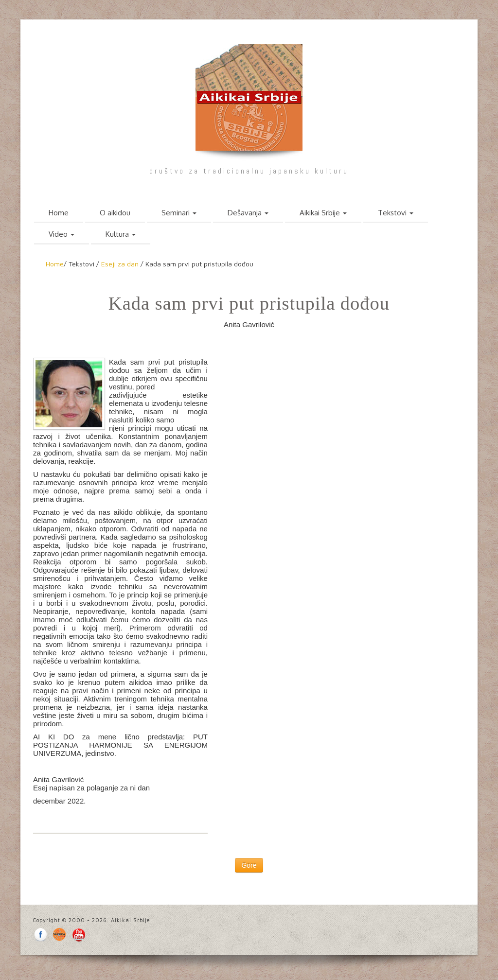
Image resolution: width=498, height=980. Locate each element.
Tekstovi (396, 213)
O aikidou (115, 213)
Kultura (121, 234)
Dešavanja (248, 213)
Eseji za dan (120, 264)
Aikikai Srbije (323, 213)
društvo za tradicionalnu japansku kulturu (249, 171)
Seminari (179, 213)
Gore (249, 865)
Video (62, 234)
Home (59, 213)
